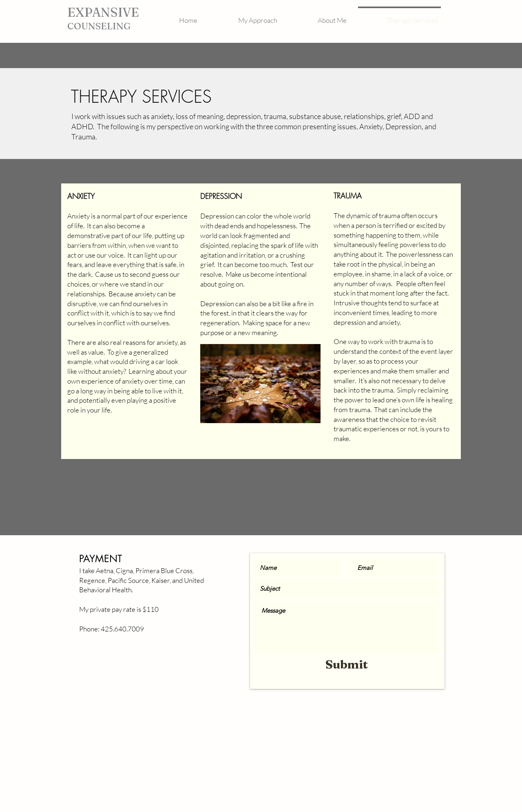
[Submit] (347, 665)
